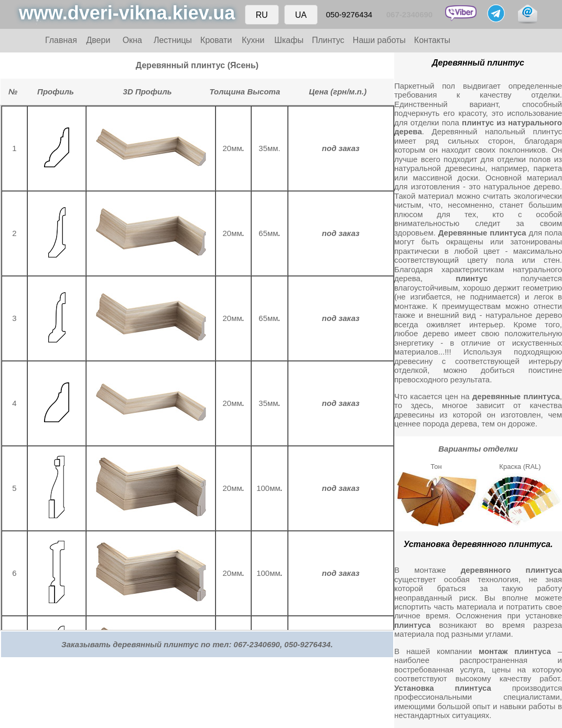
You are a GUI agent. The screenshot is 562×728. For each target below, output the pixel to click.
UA (301, 15)
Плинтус (328, 40)
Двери (98, 40)
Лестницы (173, 40)
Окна (132, 40)
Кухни (253, 40)
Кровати (216, 40)
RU (262, 15)
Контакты (432, 40)
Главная (61, 40)
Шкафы (289, 40)
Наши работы (379, 40)
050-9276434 (349, 14)
